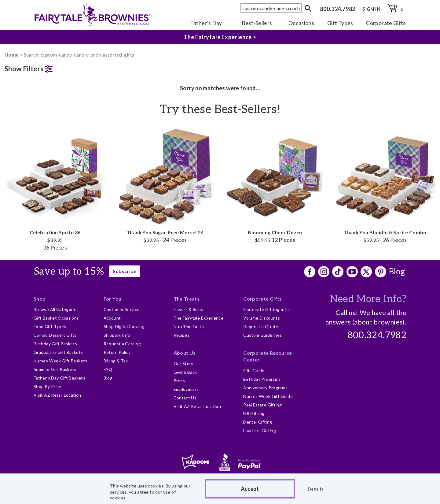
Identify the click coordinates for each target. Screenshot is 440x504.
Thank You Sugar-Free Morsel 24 (165, 184)
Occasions (301, 23)
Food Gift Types (50, 326)
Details (316, 489)
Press (179, 381)
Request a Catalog (122, 344)
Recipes (182, 335)
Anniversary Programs (265, 388)
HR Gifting (254, 413)
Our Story (183, 363)
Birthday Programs (262, 379)
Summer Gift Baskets (55, 369)
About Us (185, 353)
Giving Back (185, 372)
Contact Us (185, 398)
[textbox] (271, 8)
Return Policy (117, 352)
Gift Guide (254, 371)
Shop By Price (48, 386)
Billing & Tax (116, 361)
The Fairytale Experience (199, 318)
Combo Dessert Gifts (55, 335)
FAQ (108, 369)
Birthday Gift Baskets (55, 344)
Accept (250, 489)
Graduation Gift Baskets (58, 352)
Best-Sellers (257, 23)
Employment (186, 389)
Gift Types (340, 23)
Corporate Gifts (386, 23)
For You (113, 299)
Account (112, 318)
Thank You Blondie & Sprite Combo (385, 184)
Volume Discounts (262, 318)
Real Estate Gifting (262, 405)
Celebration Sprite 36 (55, 188)
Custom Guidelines (262, 335)
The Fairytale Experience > (220, 37)
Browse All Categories (56, 309)
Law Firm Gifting (260, 430)
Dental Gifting (258, 422)
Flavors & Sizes (188, 309)
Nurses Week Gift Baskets (61, 361)
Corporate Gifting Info (266, 309)
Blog (397, 271)
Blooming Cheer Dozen (275, 184)
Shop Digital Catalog (124, 326)
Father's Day (206, 23)
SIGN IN (371, 9)
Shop (40, 299)
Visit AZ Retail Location (57, 395)
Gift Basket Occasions (56, 318)
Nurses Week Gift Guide (268, 396)
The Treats (187, 299)
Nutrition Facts (189, 326)
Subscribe (125, 271)
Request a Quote (261, 326)
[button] (55, 67)
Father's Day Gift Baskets (59, 378)
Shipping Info (117, 335)
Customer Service (122, 309)
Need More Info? (368, 299)
